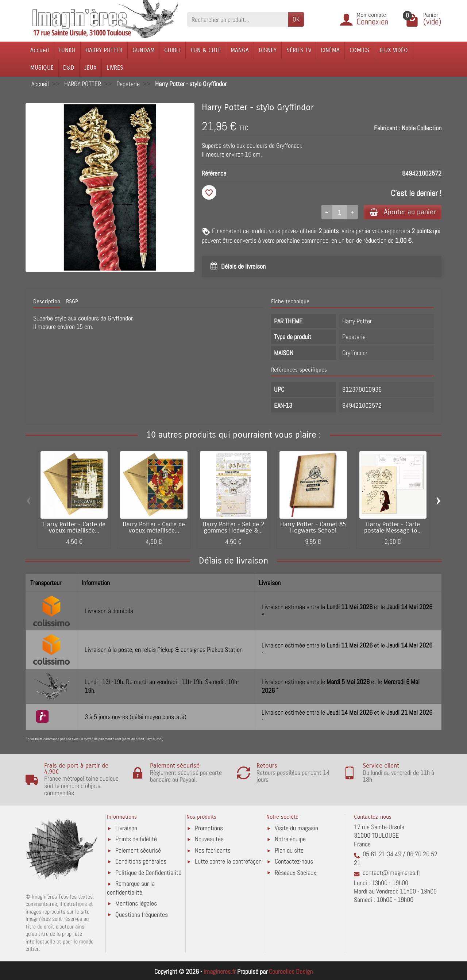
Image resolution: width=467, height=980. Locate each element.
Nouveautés (209, 839)
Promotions (209, 828)
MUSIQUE (42, 68)
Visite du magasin (296, 828)
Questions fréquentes (142, 914)
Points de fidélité (136, 839)
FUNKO (67, 50)
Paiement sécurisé (138, 850)
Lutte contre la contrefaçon (228, 861)
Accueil (40, 50)
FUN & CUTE (206, 50)
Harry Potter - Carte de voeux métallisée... (74, 527)
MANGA (240, 50)
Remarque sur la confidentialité (131, 888)
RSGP (72, 301)
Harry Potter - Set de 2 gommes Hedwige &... (233, 527)
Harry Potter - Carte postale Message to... (393, 527)
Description (47, 301)
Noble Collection (422, 128)
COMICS (359, 50)
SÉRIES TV (299, 50)
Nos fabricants (213, 850)
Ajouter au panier (403, 212)
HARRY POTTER (104, 50)
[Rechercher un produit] (238, 19)
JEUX (90, 68)
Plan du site (289, 850)
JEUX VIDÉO (393, 50)
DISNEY (268, 50)
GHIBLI (172, 50)
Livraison (126, 828)
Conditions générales (141, 861)
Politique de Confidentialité (148, 873)
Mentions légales (136, 903)
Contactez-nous (294, 861)
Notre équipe (290, 839)
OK (296, 19)
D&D (69, 68)
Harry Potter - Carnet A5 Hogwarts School (313, 527)
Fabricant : (387, 128)
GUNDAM (144, 50)
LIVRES (115, 68)
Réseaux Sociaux (296, 873)
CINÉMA (330, 50)
